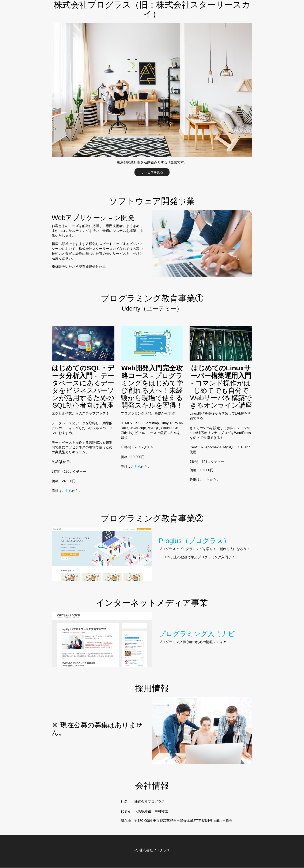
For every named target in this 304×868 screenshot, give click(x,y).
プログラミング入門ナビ (197, 634)
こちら (205, 480)
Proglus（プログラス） (194, 541)
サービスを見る (152, 172)
